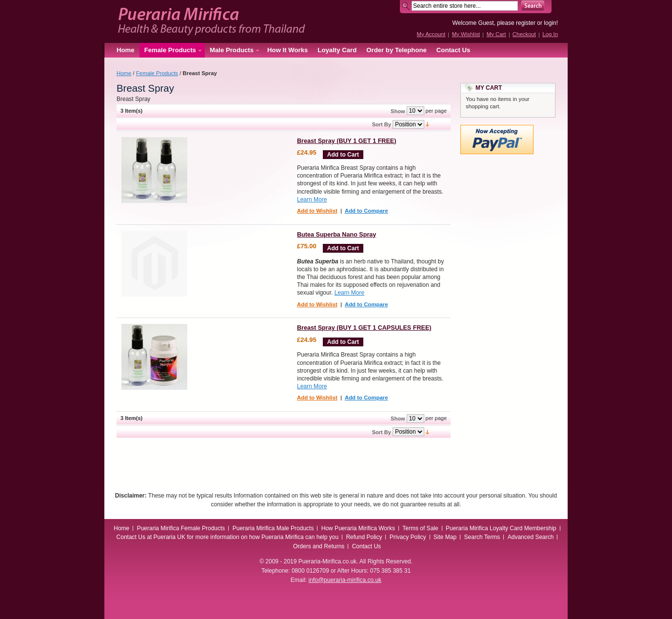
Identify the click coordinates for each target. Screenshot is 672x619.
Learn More (312, 200)
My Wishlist (466, 34)
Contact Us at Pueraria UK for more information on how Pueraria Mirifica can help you (228, 537)
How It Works (287, 50)
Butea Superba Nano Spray (336, 235)
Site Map (445, 537)
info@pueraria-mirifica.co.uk (345, 580)
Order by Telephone (396, 50)
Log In (550, 34)
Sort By (382, 124)
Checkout (524, 34)
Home (126, 50)
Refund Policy (364, 537)
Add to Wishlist (317, 211)
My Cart (496, 34)
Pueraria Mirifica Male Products (273, 528)
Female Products (157, 73)
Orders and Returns (319, 546)
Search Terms (482, 537)
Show (398, 111)
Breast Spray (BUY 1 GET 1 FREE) (346, 141)
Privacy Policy (408, 537)
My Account (431, 34)
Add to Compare (366, 211)
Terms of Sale (420, 528)
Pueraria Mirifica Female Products (181, 528)
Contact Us (454, 50)
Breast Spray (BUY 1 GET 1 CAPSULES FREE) (364, 328)
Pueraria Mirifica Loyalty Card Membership (501, 528)
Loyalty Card (337, 50)
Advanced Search (531, 537)
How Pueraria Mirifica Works (358, 528)
